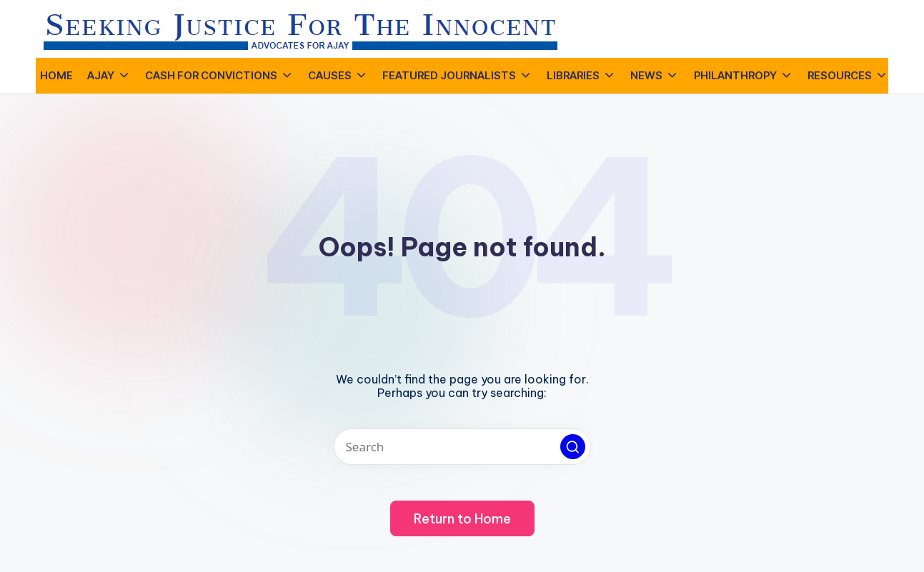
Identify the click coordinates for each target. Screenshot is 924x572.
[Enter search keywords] (462, 447)
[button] (573, 447)
